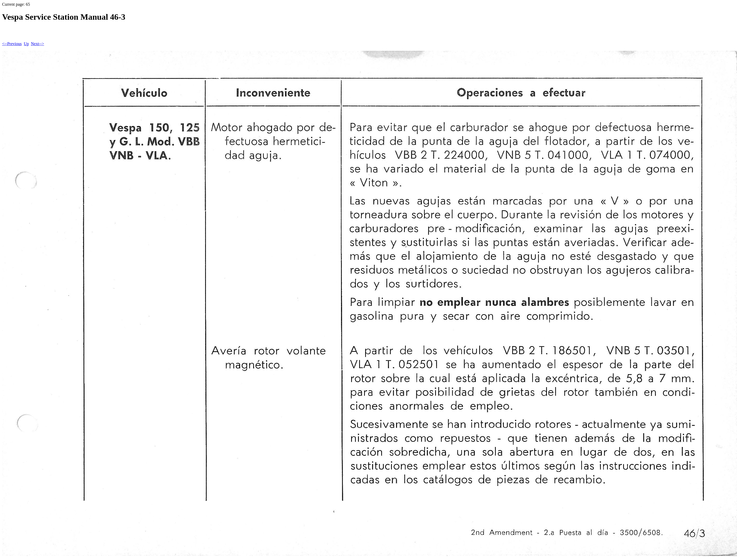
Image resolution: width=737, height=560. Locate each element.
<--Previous (12, 44)
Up (26, 44)
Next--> (37, 44)
